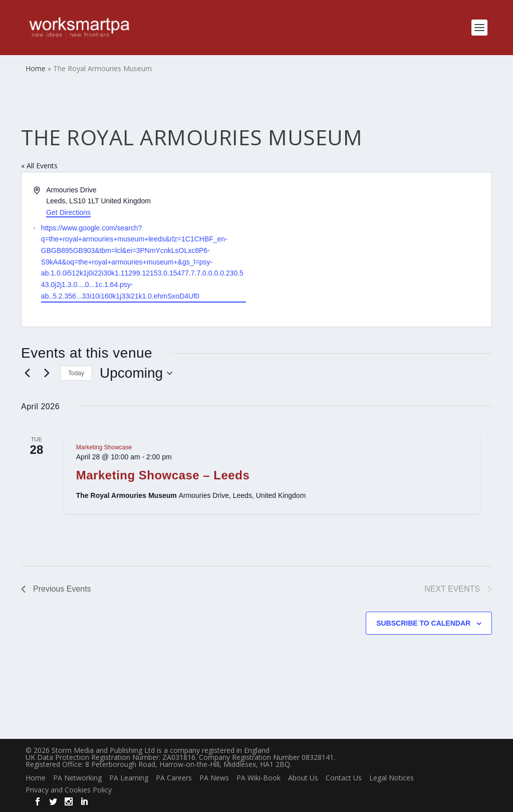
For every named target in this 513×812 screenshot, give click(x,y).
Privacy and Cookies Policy (69, 790)
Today (76, 373)
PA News (214, 778)
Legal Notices (392, 778)
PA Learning (129, 778)
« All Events (39, 166)
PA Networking (77, 778)
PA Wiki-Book (259, 778)
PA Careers (174, 778)
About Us (303, 778)
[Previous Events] (27, 373)
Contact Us (344, 778)
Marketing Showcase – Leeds (163, 475)
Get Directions (68, 212)
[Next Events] (47, 373)
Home (36, 778)
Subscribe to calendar (423, 623)
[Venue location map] (373, 250)
